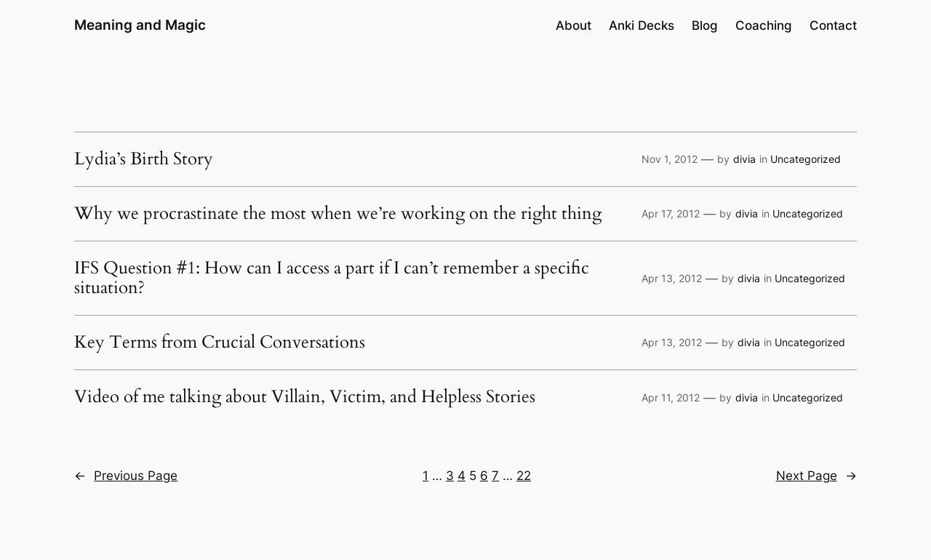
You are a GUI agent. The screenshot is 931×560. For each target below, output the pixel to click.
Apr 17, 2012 (671, 213)
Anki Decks (642, 25)
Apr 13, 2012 (672, 278)
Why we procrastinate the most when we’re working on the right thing (338, 214)
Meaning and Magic (140, 25)
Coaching (764, 25)
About (574, 25)
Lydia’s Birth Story (144, 159)
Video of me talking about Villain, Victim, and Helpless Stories (305, 397)
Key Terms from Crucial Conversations (220, 343)
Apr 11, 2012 (671, 397)
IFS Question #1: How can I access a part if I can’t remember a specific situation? (332, 278)
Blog (705, 25)
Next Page (816, 476)
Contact (833, 25)
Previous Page (126, 476)
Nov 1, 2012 (670, 159)
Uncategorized (806, 159)
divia (744, 159)
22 (524, 476)
